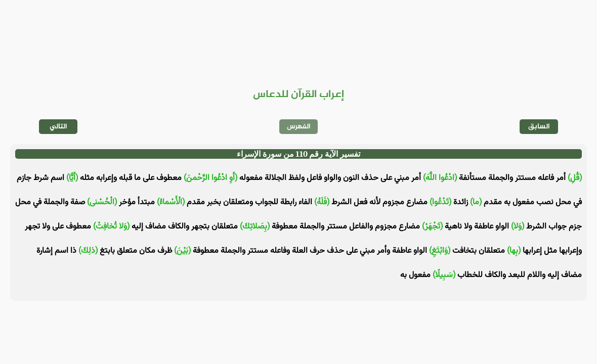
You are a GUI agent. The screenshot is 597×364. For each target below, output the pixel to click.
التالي (58, 127)
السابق (539, 127)
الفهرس (299, 127)
